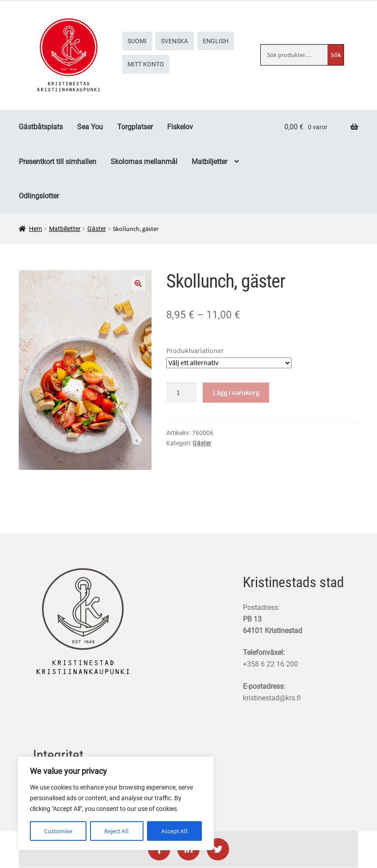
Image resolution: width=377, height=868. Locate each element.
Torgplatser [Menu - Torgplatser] (135, 127)
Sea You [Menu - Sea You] (90, 127)
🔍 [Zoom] (138, 284)
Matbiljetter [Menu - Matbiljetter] (209, 162)
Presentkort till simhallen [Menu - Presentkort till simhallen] (57, 162)
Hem (35, 229)
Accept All (174, 831)
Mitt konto (146, 64)
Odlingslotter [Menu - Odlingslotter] (39, 196)
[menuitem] (137, 41)
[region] (116, 803)
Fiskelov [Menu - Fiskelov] (180, 127)
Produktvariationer (195, 350)
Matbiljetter (65, 229)
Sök (336, 55)
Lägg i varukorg (236, 392)
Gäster (97, 229)
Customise (58, 831)
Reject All (117, 831)
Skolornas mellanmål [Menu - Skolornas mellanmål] (144, 162)
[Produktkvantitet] (181, 393)
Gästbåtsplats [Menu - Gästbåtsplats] (41, 127)
